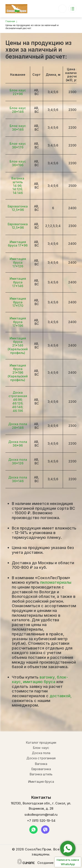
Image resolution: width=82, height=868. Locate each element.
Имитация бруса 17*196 (18, 322)
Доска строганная (18, 394)
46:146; (18, 407)
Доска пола (41, 753)
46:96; (18, 400)
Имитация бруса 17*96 (18, 244)
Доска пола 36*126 (18, 461)
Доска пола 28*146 (18, 426)
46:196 (18, 411)
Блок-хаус (41, 748)
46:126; (18, 403)
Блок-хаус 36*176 (18, 145)
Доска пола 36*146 (18, 479)
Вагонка (41, 764)
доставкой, (61, 696)
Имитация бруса (41, 782)
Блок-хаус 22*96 (18, 92)
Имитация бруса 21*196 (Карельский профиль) (18, 373)
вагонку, (48, 677)
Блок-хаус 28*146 (18, 110)
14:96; (18, 186)
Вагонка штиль (18, 180)
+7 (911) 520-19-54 (62, 7)
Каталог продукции (41, 742)
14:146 (18, 193)
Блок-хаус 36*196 (18, 163)
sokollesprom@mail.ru (41, 815)
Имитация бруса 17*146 (18, 282)
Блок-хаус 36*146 (18, 128)
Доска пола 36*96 (18, 444)
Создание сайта (51, 863)
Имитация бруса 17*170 (18, 302)
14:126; (18, 189)
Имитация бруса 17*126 (18, 262)
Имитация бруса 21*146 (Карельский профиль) (18, 345)
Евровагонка (41, 769)
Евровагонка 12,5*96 (18, 208)
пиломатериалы (56, 582)
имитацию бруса (39, 682)
